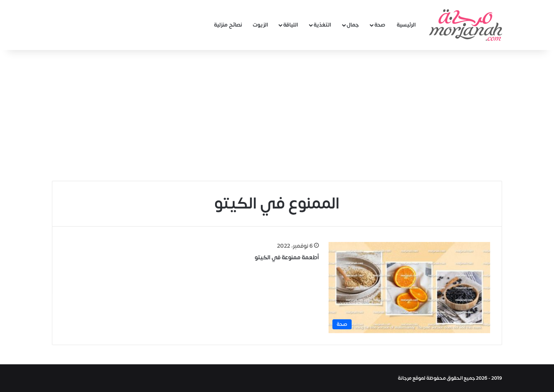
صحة (380, 25)
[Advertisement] (277, 115)
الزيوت (260, 25)
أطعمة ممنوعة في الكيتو (287, 258)
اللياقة (291, 25)
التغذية (322, 25)
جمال (353, 25)
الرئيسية (406, 25)
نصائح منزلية (228, 25)
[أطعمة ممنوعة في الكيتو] (409, 288)
